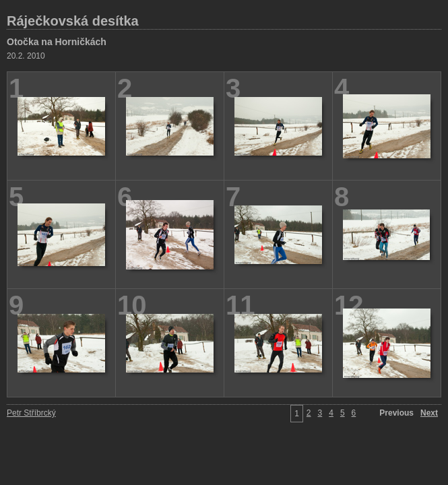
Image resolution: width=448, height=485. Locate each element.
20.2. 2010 (26, 56)
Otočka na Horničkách (57, 42)
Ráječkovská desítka (73, 21)
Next (429, 413)
